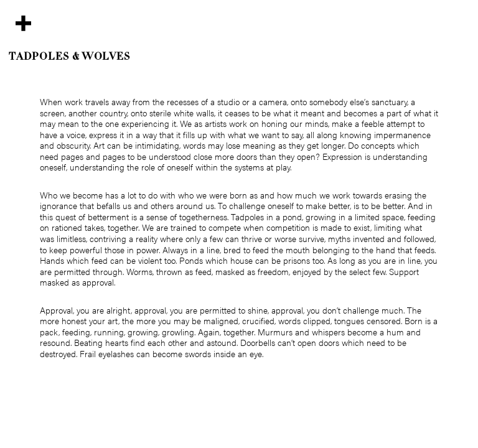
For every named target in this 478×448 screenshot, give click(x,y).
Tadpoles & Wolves (70, 57)
